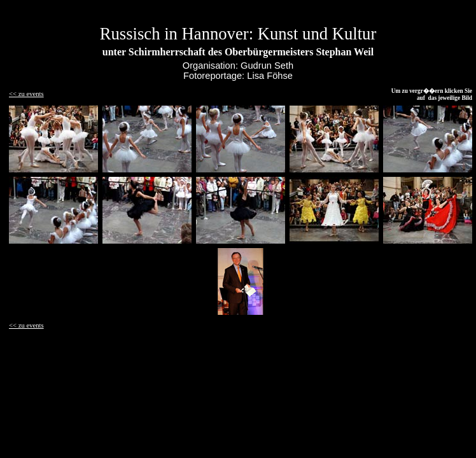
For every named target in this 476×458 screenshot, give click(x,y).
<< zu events (26, 94)
